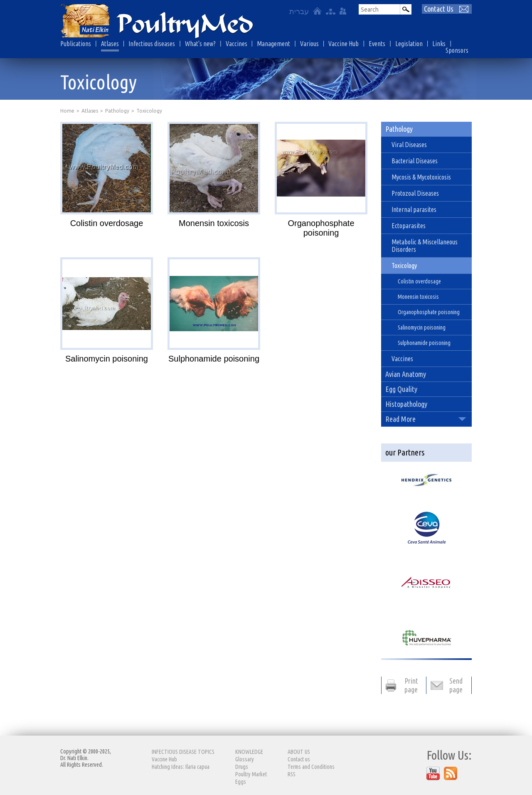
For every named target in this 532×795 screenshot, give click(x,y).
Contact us (299, 759)
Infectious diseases (152, 44)
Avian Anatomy (406, 374)
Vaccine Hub (344, 44)
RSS (292, 774)
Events (377, 44)
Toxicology (404, 266)
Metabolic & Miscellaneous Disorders (425, 246)
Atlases (110, 44)
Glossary (245, 759)
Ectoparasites (409, 226)
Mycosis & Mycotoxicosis (421, 177)
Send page (456, 685)
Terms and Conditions (311, 767)
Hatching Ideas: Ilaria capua (181, 767)
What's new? (200, 44)
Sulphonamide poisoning (214, 359)
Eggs (241, 782)
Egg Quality (401, 389)
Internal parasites (414, 209)
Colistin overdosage (107, 223)
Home (67, 111)
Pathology (117, 111)
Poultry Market (251, 774)
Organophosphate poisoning (321, 228)
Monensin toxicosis (214, 223)
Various (309, 44)
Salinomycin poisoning (107, 359)
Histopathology (406, 404)
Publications (76, 44)
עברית (299, 12)
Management (273, 44)
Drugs (242, 767)
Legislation (409, 44)
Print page (411, 685)
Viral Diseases (409, 145)
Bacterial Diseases (415, 161)
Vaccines (236, 44)
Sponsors (457, 50)
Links (439, 44)
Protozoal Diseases (415, 193)
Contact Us (439, 9)
